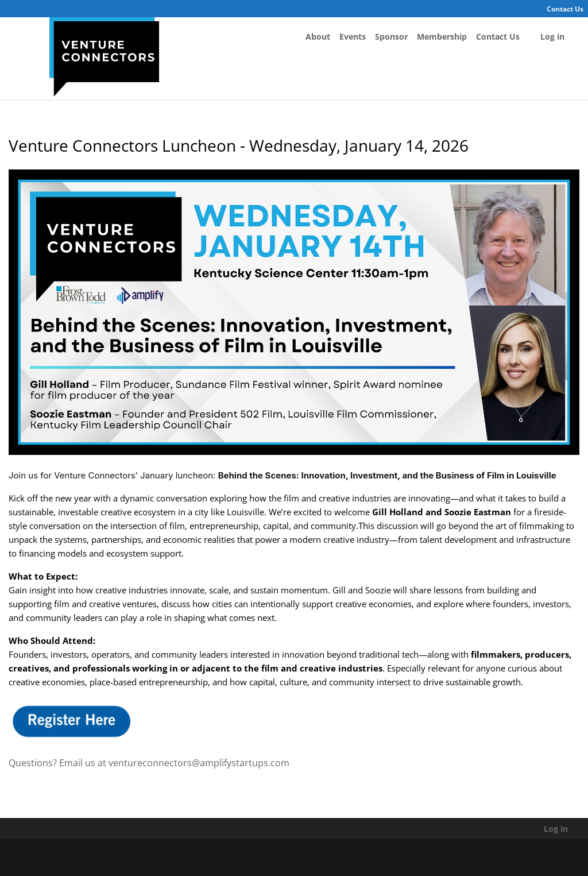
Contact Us (565, 9)
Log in (552, 36)
